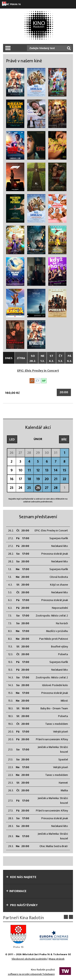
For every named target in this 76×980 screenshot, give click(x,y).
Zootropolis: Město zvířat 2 (52, 616)
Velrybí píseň (60, 732)
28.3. (11, 818)
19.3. (11, 724)
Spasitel (63, 759)
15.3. (11, 693)
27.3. (11, 801)
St (51, 358)
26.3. (11, 790)
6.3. (10, 600)
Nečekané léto (60, 546)
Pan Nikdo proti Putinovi (54, 639)
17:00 (26, 538)
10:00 (25, 708)
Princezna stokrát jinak (55, 554)
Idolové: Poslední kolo (55, 685)
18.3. (11, 708)
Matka (64, 790)
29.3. (11, 836)
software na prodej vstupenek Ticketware (31, 974)
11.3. (10, 647)
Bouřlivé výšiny (59, 647)
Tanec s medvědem (57, 724)
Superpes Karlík (59, 538)
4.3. (10, 585)
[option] (21, 936)
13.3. (10, 662)
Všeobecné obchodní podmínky (29, 959)
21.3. (11, 750)
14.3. (11, 677)
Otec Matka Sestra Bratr (54, 846)
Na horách (62, 623)
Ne (42, 358)
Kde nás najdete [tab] (21, 877)
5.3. (10, 592)
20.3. (11, 732)
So (33, 358)
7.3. (10, 616)
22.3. (11, 767)
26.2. (11, 531)
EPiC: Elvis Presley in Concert (38, 371)
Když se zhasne (59, 585)
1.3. (10, 569)
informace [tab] (16, 891)
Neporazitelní (60, 608)
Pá (70, 358)
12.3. (11, 654)
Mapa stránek (57, 959)
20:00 (64, 392)
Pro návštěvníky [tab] (22, 905)
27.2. (11, 538)
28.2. (11, 554)
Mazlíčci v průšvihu (57, 631)
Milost (64, 701)
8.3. (10, 631)
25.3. (11, 783)
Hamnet (63, 783)
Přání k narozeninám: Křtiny (52, 739)
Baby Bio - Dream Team (54, 708)
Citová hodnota (59, 577)
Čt (60, 358)
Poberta (63, 654)
